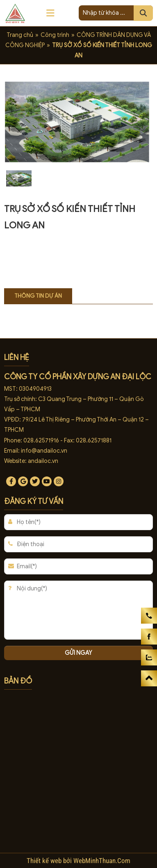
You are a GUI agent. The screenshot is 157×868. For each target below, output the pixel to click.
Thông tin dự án (38, 296)
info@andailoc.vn (44, 451)
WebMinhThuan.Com (102, 861)
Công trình (55, 35)
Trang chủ (20, 35)
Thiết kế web (45, 861)
